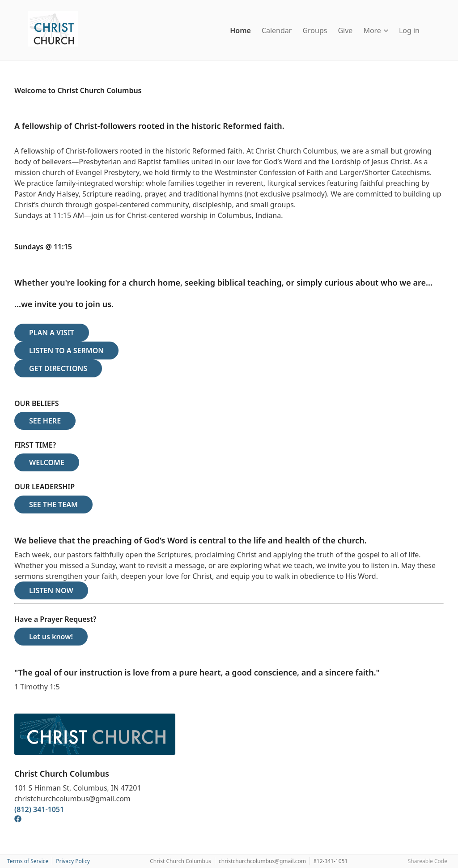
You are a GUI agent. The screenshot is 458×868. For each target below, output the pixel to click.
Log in (409, 30)
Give (345, 30)
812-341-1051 (331, 861)
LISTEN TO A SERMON (66, 351)
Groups (315, 30)
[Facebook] (18, 820)
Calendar (277, 30)
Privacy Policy (73, 861)
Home (240, 30)
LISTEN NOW (51, 590)
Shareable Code (428, 861)
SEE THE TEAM (53, 505)
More (376, 30)
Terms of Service (28, 861)
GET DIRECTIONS (58, 368)
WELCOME (47, 462)
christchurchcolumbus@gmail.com (262, 861)
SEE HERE (45, 421)
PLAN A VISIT (52, 333)
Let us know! (51, 637)
